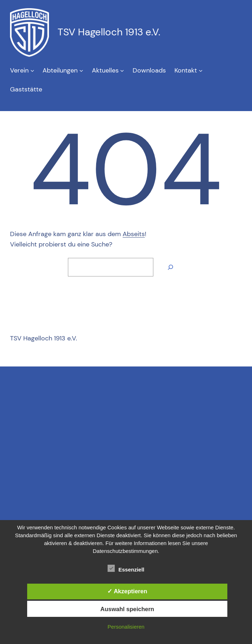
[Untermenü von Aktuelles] (122, 71)
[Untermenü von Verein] (32, 71)
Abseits (134, 234)
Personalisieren (126, 627)
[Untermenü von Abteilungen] (81, 71)
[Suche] (171, 267)
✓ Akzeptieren (127, 591)
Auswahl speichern (127, 609)
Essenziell (126, 569)
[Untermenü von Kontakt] (201, 71)
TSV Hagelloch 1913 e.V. (109, 32)
